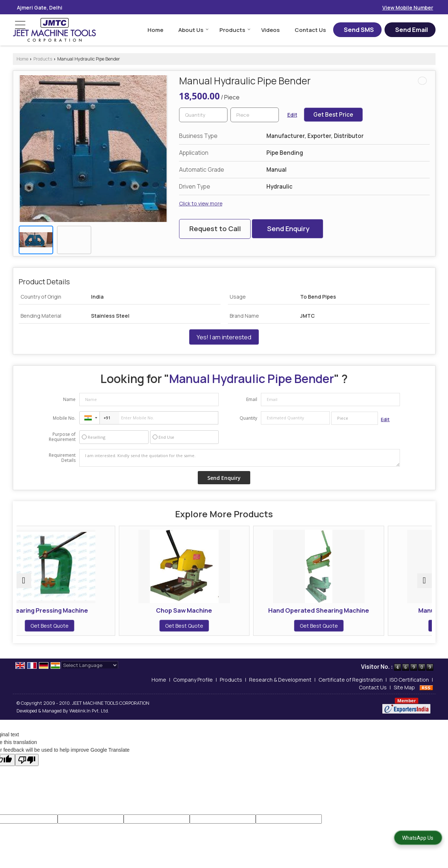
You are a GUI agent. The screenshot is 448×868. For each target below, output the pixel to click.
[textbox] (255, 115)
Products (235, 30)
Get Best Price (333, 115)
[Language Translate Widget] (90, 672)
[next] (425, 584)
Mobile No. (64, 418)
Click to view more (201, 203)
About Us (194, 30)
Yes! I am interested (224, 337)
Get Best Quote (67, 626)
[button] (408, 8)
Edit (292, 115)
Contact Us (310, 30)
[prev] (24, 584)
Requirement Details (62, 458)
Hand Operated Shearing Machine (276, 614)
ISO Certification (409, 687)
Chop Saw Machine (172, 610)
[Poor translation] (27, 767)
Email (252, 399)
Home (155, 30)
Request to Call (215, 229)
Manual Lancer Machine (381, 610)
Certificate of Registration (351, 687)
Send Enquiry (288, 229)
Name (69, 399)
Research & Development (280, 687)
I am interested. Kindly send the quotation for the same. (240, 458)
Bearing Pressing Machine (67, 610)
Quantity (248, 418)
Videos (270, 30)
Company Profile (193, 687)
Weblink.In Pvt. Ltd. (89, 718)
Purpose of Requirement (62, 437)
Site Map (404, 695)
